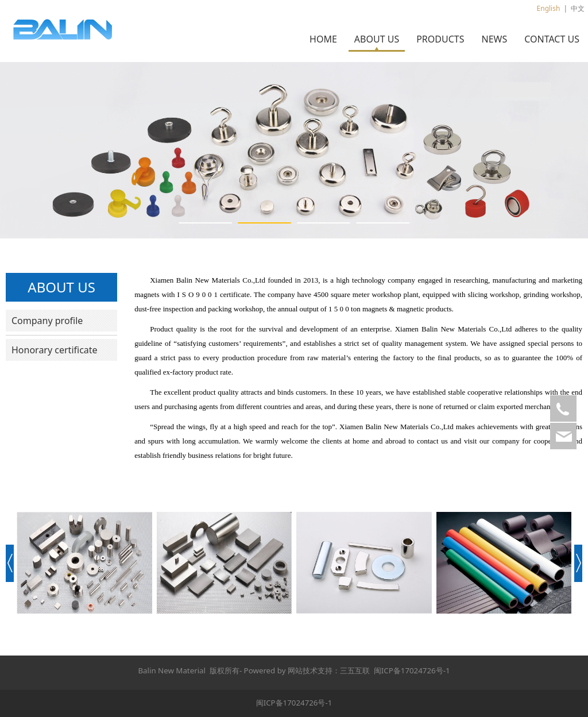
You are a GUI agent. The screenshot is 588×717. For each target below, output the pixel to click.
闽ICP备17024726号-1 (412, 670)
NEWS (494, 39)
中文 (578, 8)
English (549, 8)
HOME (323, 39)
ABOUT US (377, 39)
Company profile (47, 321)
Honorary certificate (55, 350)
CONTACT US (552, 39)
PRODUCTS (440, 39)
